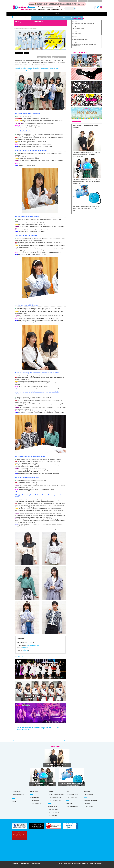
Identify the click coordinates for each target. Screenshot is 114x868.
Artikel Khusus (93, 14)
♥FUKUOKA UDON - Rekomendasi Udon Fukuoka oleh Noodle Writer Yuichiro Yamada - (85, 39)
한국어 (65, 1)
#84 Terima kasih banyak (78, 28)
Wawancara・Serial (79, 14)
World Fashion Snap (18, 795)
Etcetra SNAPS (53, 815)
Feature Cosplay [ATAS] (55, 798)
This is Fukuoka (89, 807)
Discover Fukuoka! (64, 14)
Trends (31, 28)
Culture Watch (35, 800)
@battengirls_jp (26, 647)
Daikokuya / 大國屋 (77, 33)
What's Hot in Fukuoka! (36, 14)
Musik (28, 28)
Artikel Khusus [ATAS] (55, 812)
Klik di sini (26, 651)
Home (15, 17)
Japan (15, 28)
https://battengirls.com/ (33, 646)
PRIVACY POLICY (25, 864)
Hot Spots (88, 803)
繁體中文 (75, 1)
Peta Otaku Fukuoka (73, 806)
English (80, 1)
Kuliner (50, 14)
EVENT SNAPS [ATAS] (73, 798)
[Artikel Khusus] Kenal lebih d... (32, 17)
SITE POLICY (15, 864)
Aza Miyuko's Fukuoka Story (57, 795)
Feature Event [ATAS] (73, 795)
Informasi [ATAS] (53, 809)
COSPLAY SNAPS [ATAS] (55, 801)
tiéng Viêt (90, 1)
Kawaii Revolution (36, 803)
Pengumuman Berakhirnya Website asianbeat (83, 23)
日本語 (60, 1)
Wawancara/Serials (21, 28)
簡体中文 (70, 1)
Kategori (20, 14)
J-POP (35, 28)
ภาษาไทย (85, 1)
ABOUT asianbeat (36, 864)
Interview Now (89, 795)
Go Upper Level (17, 741)
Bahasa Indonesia (98, 1)
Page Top (66, 741)
